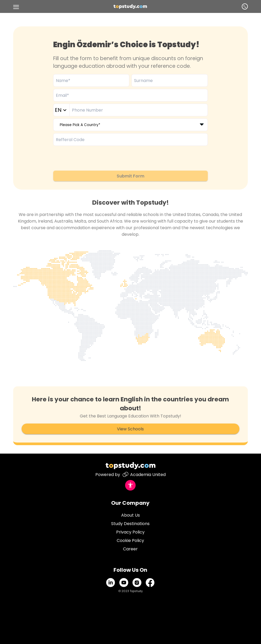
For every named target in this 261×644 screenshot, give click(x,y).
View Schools (130, 429)
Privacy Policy (130, 532)
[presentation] (93, 158)
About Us (130, 515)
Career (130, 549)
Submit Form (130, 176)
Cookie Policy (130, 540)
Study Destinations (130, 524)
